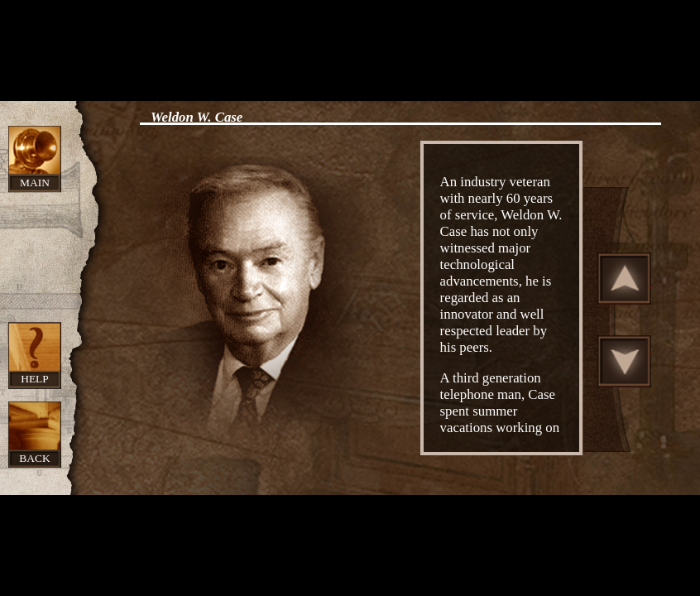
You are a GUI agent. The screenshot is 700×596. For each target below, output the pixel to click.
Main (35, 183)
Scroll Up (625, 278)
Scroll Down (625, 361)
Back (34, 458)
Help (35, 379)
